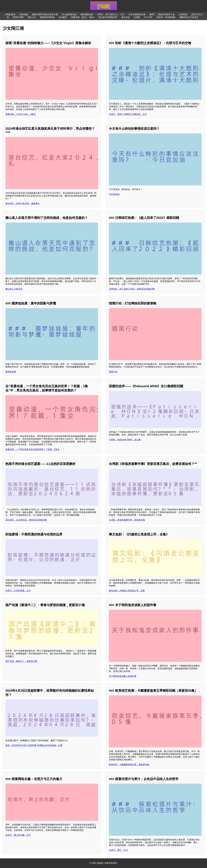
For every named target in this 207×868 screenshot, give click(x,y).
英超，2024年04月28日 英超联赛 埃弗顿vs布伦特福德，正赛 (34, 745)
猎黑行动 (113, 372)
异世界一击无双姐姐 (166, 17)
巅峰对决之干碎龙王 (189, 17)
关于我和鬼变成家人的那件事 (123, 676)
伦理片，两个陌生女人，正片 (111, 14)
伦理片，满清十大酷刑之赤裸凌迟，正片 (128, 114)
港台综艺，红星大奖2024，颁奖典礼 (23, 203)
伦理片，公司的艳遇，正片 (18, 591)
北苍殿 (137, 17)
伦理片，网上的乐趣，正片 (18, 835)
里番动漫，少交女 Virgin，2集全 (21, 114)
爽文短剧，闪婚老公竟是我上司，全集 (127, 591)
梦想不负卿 (18, 17)
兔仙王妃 (126, 17)
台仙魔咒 (63, 17)
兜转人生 (32, 17)
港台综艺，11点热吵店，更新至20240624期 (26, 520)
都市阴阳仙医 (87, 14)
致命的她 (24, 14)
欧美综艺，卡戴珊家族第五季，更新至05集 (129, 765)
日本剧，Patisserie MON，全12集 (125, 440)
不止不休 (148, 17)
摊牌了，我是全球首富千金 (162, 14)
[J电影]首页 (10, 14)
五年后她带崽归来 (137, 14)
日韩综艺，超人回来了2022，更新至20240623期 (132, 289)
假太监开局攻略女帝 (108, 17)
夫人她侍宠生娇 (69, 14)
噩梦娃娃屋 (11, 372)
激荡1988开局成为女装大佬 (45, 14)
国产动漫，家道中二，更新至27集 (21, 661)
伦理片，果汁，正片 (118, 850)
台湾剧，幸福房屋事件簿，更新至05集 (127, 520)
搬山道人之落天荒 (14, 289)
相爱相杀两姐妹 (47, 17)
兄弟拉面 (183, 14)
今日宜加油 (114, 194)
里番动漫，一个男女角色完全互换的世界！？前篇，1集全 (32, 449)
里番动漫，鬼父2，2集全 (83, 17)
